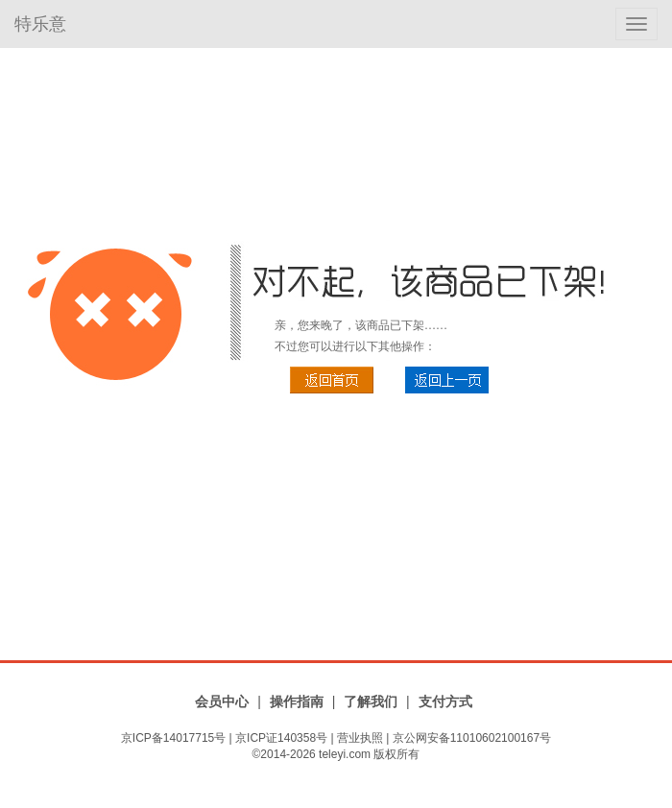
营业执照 (360, 738)
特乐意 (40, 24)
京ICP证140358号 (281, 738)
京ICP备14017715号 (173, 738)
